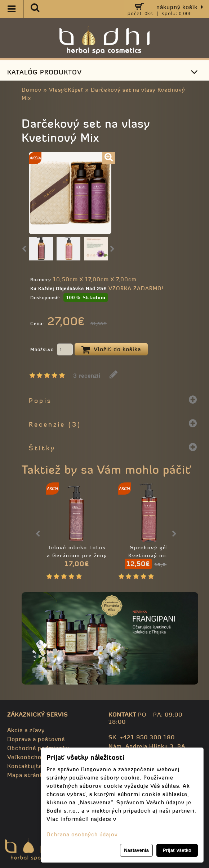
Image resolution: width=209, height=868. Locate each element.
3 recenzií (87, 376)
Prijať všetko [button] (177, 850)
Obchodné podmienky (38, 748)
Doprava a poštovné (36, 739)
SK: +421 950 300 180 (142, 737)
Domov (32, 90)
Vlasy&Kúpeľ (66, 90)
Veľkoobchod (26, 757)
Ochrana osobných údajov (82, 834)
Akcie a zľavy (26, 730)
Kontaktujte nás (31, 766)
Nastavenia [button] (136, 850)
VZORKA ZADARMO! (136, 288)
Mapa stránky (27, 775)
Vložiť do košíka (111, 350)
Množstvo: (52, 350)
